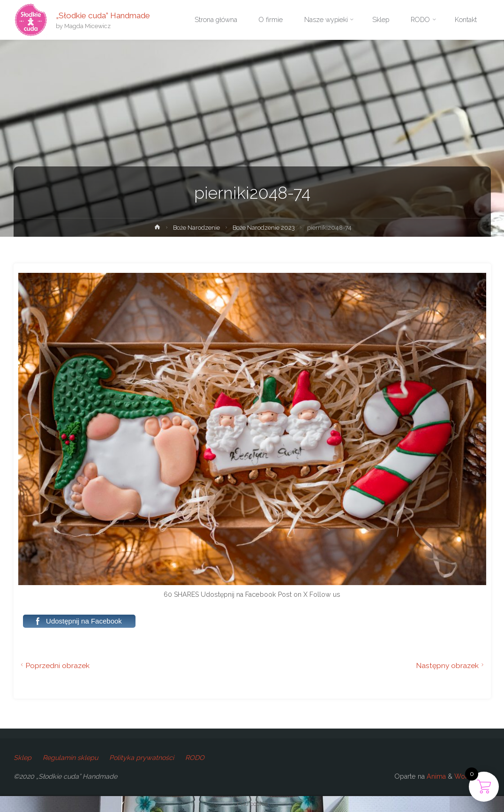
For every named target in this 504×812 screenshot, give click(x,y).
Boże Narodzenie (196, 228)
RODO (195, 758)
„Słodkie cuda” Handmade (103, 15)
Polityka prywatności (142, 758)
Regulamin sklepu (70, 758)
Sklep (23, 758)
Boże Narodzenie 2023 (264, 228)
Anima (435, 776)
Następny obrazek (451, 665)
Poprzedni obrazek (54, 665)
